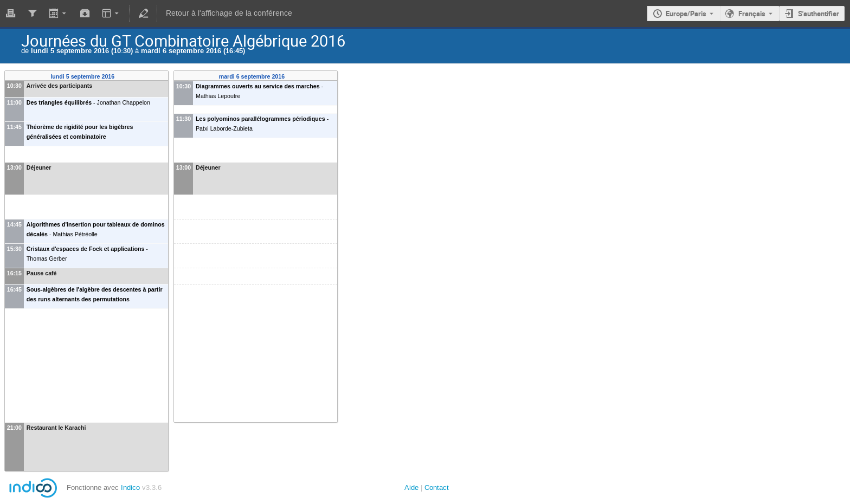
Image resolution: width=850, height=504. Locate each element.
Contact (437, 487)
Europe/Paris (686, 14)
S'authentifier (819, 14)
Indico (130, 487)
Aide (411, 487)
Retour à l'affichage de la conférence (229, 13)
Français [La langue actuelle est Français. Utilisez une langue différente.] (752, 14)
